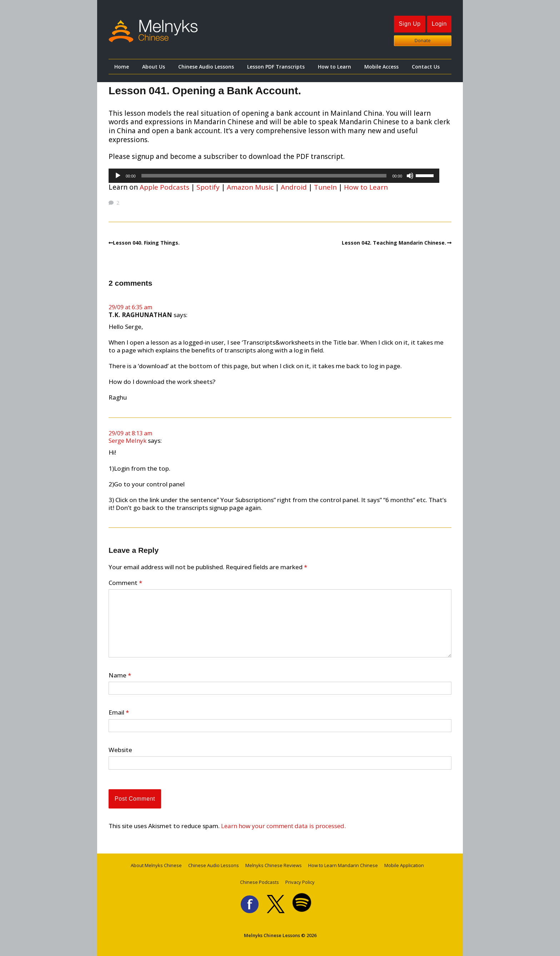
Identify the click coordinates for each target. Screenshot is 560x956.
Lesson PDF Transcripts (276, 67)
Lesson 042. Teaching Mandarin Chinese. (394, 243)
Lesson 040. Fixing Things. (146, 243)
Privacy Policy (300, 882)
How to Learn (334, 67)
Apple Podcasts (164, 187)
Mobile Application (404, 865)
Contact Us (426, 67)
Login (439, 24)
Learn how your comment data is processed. (283, 826)
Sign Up (409, 24)
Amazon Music (250, 187)
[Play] (118, 176)
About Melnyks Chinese (156, 865)
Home (122, 67)
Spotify (208, 187)
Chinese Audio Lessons (206, 67)
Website (120, 750)
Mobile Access (381, 67)
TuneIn (325, 187)
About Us (154, 67)
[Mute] (410, 176)
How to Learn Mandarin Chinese (343, 865)
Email (119, 712)
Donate (423, 40)
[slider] (264, 176)
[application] (274, 176)
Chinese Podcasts (259, 882)
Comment (125, 583)
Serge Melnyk (127, 441)
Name (120, 675)
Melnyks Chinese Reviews (274, 865)
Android (294, 187)
